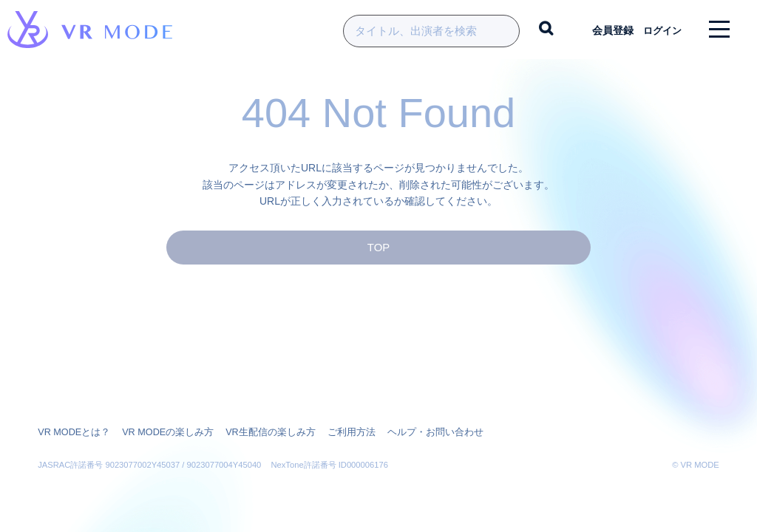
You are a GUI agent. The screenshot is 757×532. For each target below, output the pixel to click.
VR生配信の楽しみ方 (257, 432)
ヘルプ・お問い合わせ (410, 432)
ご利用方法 (333, 432)
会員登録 (602, 30)
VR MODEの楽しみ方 (160, 432)
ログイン (657, 30)
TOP (378, 256)
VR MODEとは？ (72, 432)
